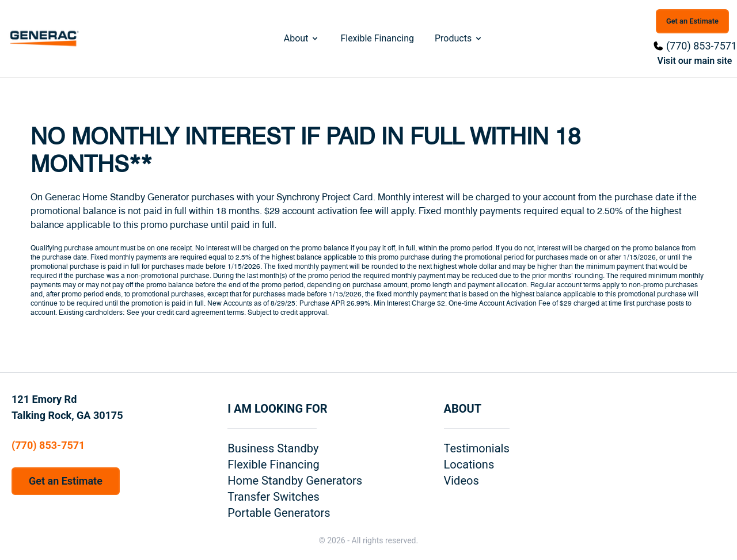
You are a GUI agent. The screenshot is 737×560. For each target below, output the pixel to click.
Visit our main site (695, 61)
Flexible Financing (377, 38)
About (302, 38)
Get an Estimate (692, 21)
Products (459, 38)
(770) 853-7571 (702, 46)
